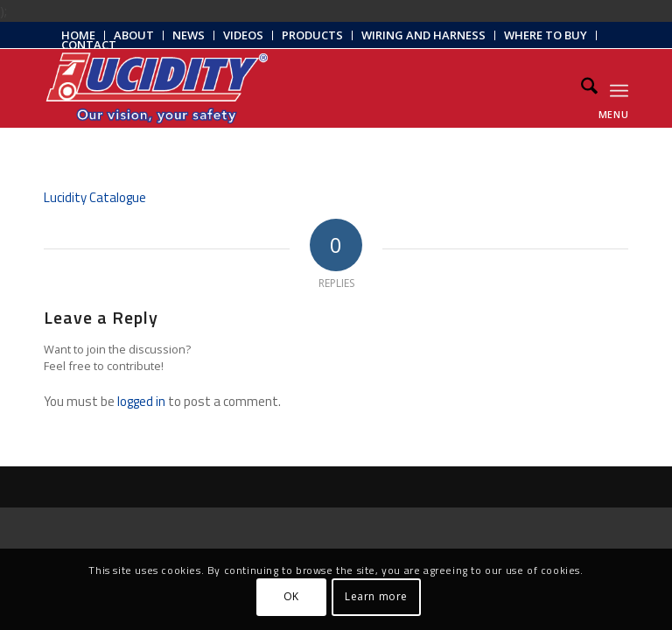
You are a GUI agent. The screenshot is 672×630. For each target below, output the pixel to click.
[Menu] (619, 88)
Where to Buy (546, 35)
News (189, 35)
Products (312, 35)
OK (291, 596)
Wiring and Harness (423, 35)
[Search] (581, 88)
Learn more (376, 596)
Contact (89, 45)
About (134, 35)
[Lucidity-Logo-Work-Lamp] (157, 88)
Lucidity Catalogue (95, 197)
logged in (141, 401)
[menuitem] (134, 35)
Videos (243, 35)
